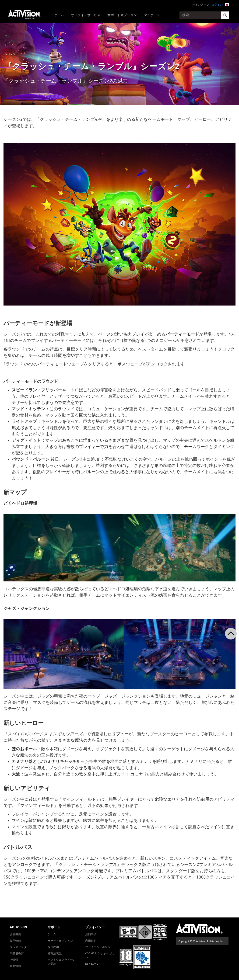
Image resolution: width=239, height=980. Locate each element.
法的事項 (91, 935)
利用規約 (91, 941)
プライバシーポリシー (99, 947)
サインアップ (201, 5)
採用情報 (15, 941)
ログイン (217, 5)
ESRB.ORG (92, 964)
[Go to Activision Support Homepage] (27, 15)
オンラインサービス (86, 15)
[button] (227, 4)
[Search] (225, 15)
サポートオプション (122, 15)
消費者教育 (17, 954)
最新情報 (15, 966)
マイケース (152, 15)
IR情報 (14, 960)
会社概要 (15, 935)
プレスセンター (20, 947)
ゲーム (59, 15)
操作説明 (53, 947)
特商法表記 (55, 954)
